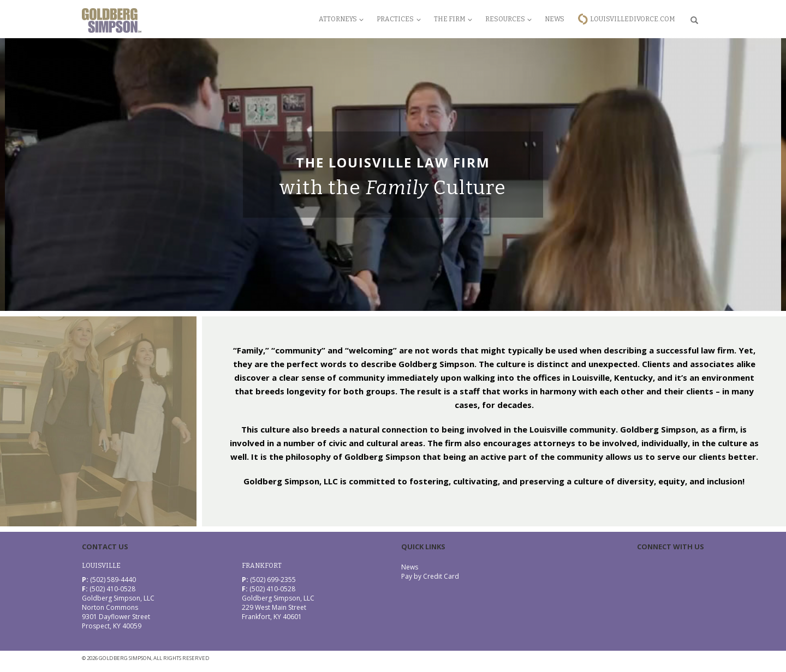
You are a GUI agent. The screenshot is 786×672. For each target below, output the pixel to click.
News (555, 19)
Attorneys (341, 19)
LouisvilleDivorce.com (633, 19)
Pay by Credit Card (430, 576)
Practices (398, 19)
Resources (508, 19)
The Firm (453, 19)
